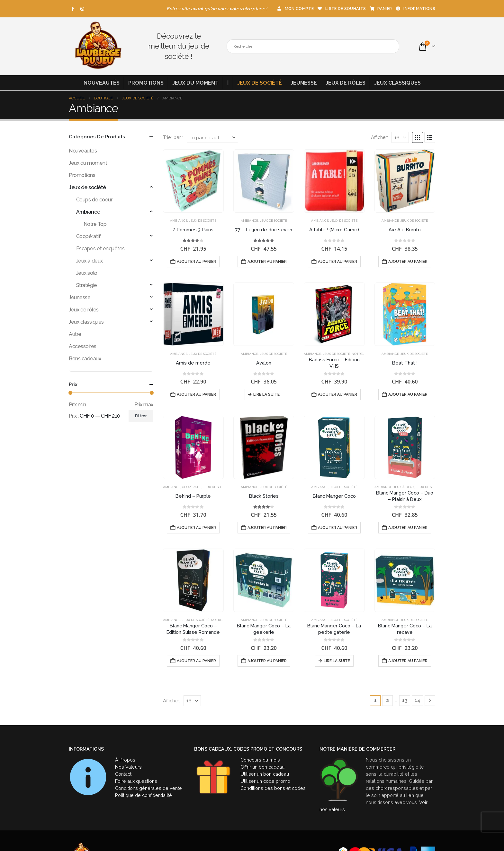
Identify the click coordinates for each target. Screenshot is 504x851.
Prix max (144, 405)
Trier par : (173, 137)
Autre (75, 334)
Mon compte (295, 9)
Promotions (146, 83)
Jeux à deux (404, 487)
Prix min (77, 405)
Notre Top (361, 354)
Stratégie (87, 285)
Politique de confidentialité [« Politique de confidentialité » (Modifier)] (144, 795)
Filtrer (141, 416)
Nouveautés (102, 83)
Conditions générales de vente (148, 788)
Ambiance (179, 221)
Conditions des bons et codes (273, 788)
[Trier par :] (212, 137)
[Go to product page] (193, 181)
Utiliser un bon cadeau (265, 774)
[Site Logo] (98, 46)
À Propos (125, 760)
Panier (380, 9)
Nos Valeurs (128, 767)
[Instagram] (82, 9)
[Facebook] (73, 9)
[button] (418, 137)
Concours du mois (260, 760)
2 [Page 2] (387, 700)
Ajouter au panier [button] (196, 262)
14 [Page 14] (418, 700)
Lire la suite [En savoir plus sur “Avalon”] (266, 394)
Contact (123, 774)
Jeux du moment (195, 83)
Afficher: (379, 137)
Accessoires (83, 346)
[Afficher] (400, 137)
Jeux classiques (397, 83)
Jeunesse (304, 83)
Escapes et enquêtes (100, 249)
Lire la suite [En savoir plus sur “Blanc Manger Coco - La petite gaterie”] (337, 661)
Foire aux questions (136, 781)
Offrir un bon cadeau (262, 767)
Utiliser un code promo (265, 781)
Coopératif (192, 487)
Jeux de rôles (346, 83)
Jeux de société (260, 83)
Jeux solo (87, 273)
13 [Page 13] (405, 700)
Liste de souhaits (341, 9)
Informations (415, 9)
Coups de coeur (94, 200)
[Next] (430, 701)
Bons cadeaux (85, 359)
